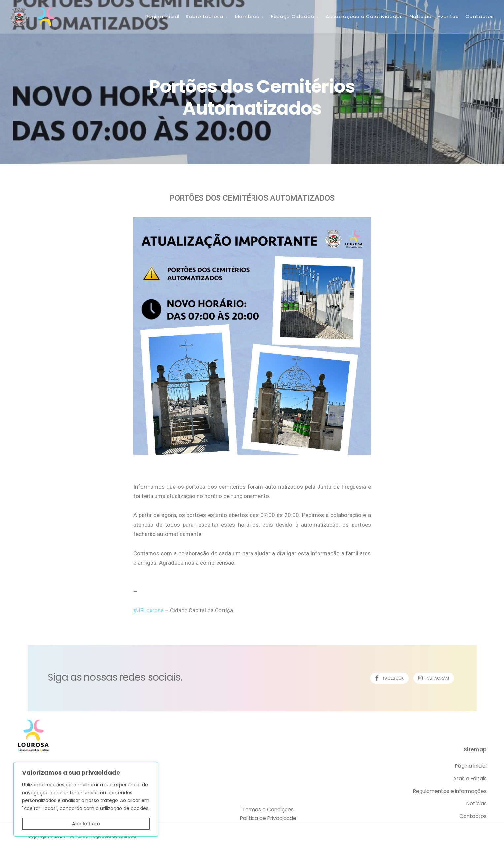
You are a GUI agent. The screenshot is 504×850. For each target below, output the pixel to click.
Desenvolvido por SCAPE (448, 836)
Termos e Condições (268, 810)
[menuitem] (207, 16)
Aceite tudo (86, 824)
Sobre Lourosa (205, 16)
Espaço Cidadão (293, 16)
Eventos (448, 16)
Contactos (480, 16)
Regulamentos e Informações (450, 791)
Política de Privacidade (268, 818)
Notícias (420, 16)
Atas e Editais (470, 779)
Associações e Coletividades (364, 16)
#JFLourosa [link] (149, 610)
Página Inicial (162, 16)
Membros (247, 16)
